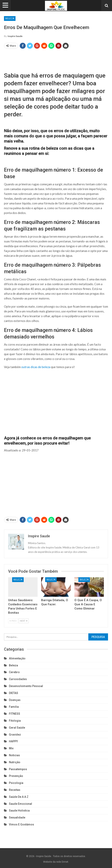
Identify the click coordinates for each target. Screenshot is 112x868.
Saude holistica (19, 811)
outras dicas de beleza (36, 367)
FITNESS (15, 714)
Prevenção (16, 776)
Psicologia (16, 783)
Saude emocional (20, 804)
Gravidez (15, 735)
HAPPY (13, 741)
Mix (11, 748)
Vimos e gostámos (21, 824)
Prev (13, 621)
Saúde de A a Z (19, 797)
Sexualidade (17, 817)
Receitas (15, 790)
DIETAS (14, 693)
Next (24, 621)
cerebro (14, 672)
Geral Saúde (17, 728)
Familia (14, 707)
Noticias (14, 755)
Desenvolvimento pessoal (26, 686)
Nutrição (15, 762)
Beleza (10, 18)
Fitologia (15, 721)
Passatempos (18, 769)
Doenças (15, 700)
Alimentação (17, 658)
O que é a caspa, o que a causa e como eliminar (88, 604)
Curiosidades (18, 679)
